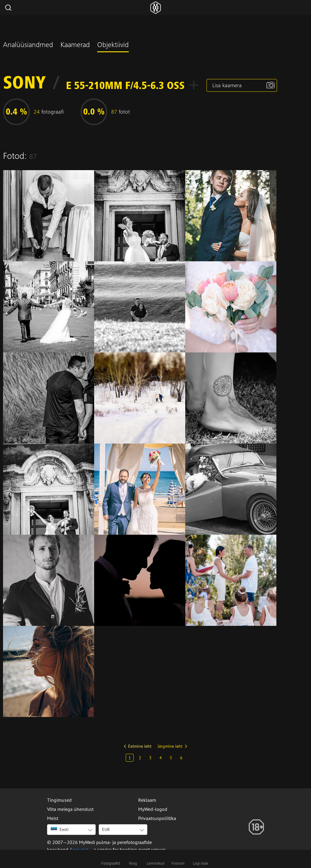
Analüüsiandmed (28, 46)
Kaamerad (75, 46)
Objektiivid (113, 46)
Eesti (60, 829)
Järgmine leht (170, 746)
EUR (106, 829)
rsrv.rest (80, 849)
